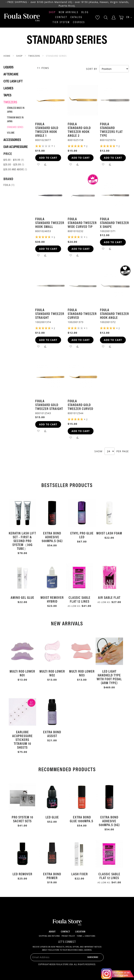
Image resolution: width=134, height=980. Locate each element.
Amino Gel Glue (22, 597)
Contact (61, 17)
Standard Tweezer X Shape (114, 224)
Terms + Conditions (86, 936)
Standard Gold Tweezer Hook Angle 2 (79, 131)
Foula (9, 185)
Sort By (92, 69)
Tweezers (35, 56)
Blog (85, 13)
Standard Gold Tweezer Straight (49, 406)
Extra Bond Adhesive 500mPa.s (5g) (52, 537)
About (52, 931)
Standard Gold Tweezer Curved (80, 406)
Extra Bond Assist (52, 734)
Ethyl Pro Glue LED (82, 535)
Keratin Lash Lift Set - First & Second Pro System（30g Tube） (22, 541)
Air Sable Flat (109, 597)
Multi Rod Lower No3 (82, 673)
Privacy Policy (68, 936)
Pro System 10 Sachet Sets (22, 819)
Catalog (76, 17)
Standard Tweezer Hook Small (50, 224)
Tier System (61, 22)
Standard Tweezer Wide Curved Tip (82, 224)
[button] (128, 18)
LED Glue (52, 817)
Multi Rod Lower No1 (22, 673)
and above (15, 170)
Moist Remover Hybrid (52, 599)
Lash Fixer (80, 874)
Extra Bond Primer (52, 876)
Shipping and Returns (49, 936)
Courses (79, 22)
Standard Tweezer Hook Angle (114, 315)
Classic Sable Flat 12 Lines (79, 599)
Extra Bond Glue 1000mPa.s (82, 819)
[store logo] (22, 18)
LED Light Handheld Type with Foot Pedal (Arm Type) (109, 677)
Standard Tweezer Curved (82, 315)
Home (7, 56)
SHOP (20, 56)
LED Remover (22, 874)
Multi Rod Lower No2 (52, 673)
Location (80, 931)
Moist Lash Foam (109, 533)
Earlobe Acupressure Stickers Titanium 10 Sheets (22, 739)
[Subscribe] (93, 957)
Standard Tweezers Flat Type (111, 131)
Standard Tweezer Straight (50, 315)
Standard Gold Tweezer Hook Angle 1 (47, 131)
